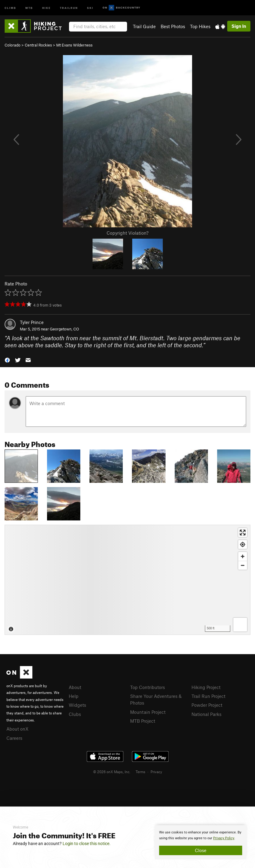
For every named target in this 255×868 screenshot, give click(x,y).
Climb (10, 7)
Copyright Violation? (128, 233)
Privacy (156, 772)
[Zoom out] (243, 565)
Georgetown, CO (64, 329)
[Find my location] (243, 544)
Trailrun (69, 7)
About (75, 687)
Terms (140, 772)
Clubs (75, 714)
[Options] (240, 625)
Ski (90, 7)
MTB (29, 7)
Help (74, 696)
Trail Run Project (208, 696)
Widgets (77, 705)
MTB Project (143, 721)
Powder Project (207, 705)
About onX (17, 729)
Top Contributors (148, 687)
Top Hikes (200, 26)
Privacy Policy (224, 838)
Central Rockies (38, 45)
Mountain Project (148, 712)
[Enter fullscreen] (243, 533)
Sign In (239, 26)
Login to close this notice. (87, 844)
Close (201, 850)
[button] (7, 359)
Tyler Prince (32, 322)
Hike (46, 7)
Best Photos (173, 26)
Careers (14, 738)
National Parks (206, 714)
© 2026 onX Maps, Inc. (112, 772)
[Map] (128, 580)
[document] (201, 842)
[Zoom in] (243, 556)
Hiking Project (206, 687)
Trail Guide (144, 26)
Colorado (13, 45)
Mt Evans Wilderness (74, 45)
